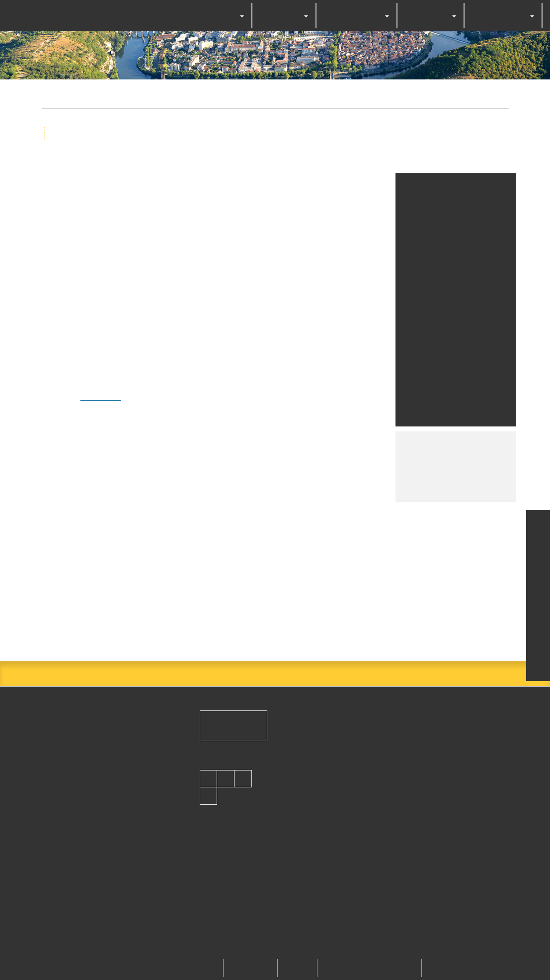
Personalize (355, 524)
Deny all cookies (285, 524)
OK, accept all (207, 524)
